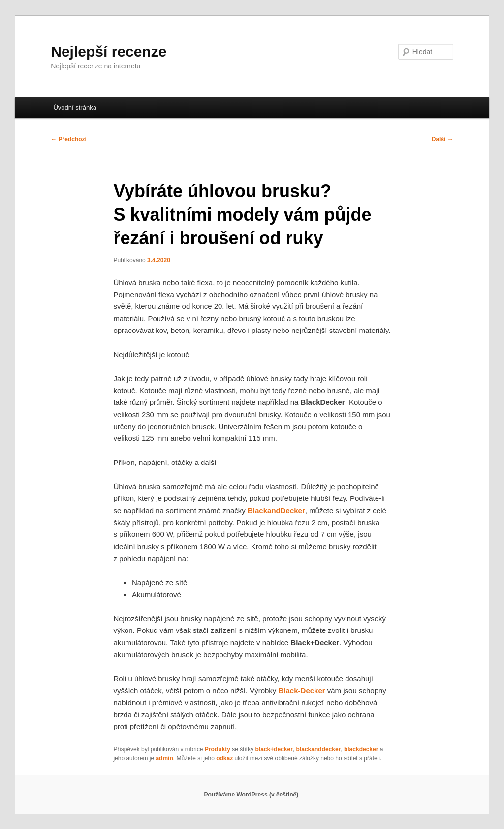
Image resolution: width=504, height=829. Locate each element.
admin (164, 758)
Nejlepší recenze (109, 51)
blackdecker (361, 749)
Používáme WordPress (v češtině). (252, 795)
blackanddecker (319, 749)
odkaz (224, 758)
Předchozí (69, 139)
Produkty (218, 749)
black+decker (274, 749)
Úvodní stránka (75, 108)
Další (442, 139)
